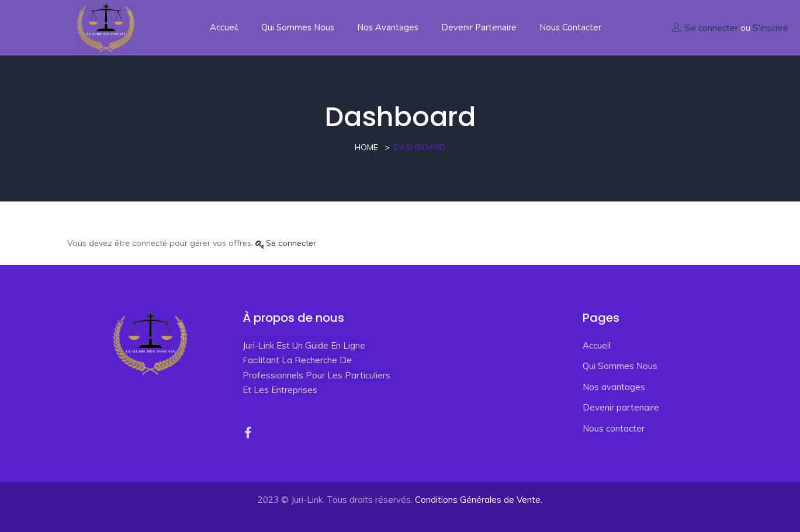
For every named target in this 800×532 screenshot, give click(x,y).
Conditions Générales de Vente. (479, 500)
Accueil (224, 27)
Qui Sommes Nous (298, 27)
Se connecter (711, 28)
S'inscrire (770, 28)
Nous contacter (570, 27)
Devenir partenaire (479, 27)
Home (366, 147)
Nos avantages (388, 27)
